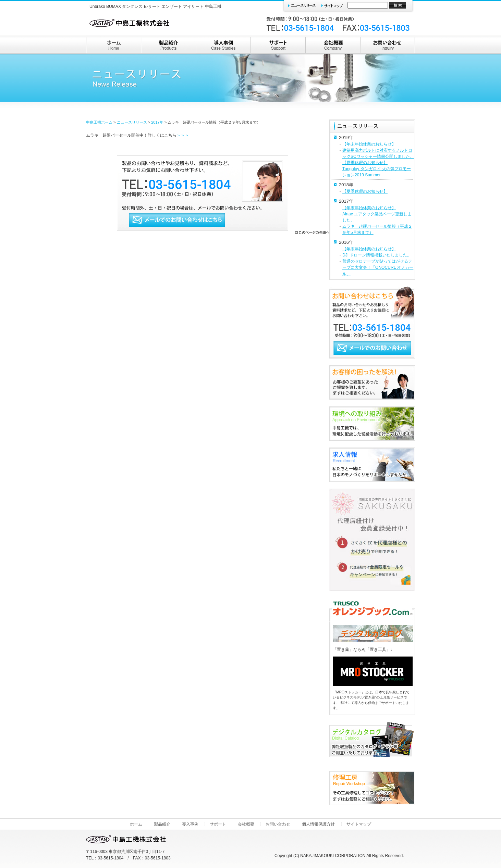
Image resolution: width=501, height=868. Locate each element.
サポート (218, 824)
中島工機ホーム (99, 122)
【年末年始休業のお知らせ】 (369, 144)
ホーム (136, 824)
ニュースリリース (132, 122)
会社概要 (246, 824)
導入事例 (190, 824)
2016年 (346, 242)
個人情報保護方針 (318, 824)
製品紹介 (162, 824)
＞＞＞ (183, 135)
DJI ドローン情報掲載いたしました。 (377, 255)
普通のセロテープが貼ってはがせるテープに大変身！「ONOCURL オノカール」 (378, 267)
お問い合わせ (278, 824)
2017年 (157, 122)
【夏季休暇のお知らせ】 (365, 163)
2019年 (346, 137)
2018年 (346, 185)
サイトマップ (359, 824)
